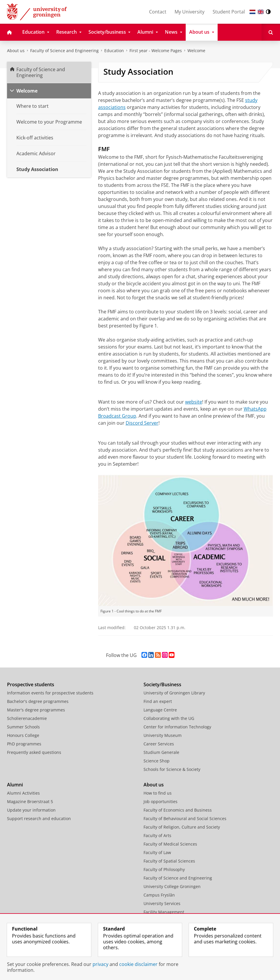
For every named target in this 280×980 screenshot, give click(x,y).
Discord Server (142, 423)
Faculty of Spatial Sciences (169, 861)
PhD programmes (24, 744)
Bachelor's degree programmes (38, 701)
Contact (158, 12)
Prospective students (31, 684)
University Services (162, 903)
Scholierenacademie (27, 718)
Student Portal (229, 12)
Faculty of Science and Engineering (64, 51)
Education (114, 51)
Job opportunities (161, 801)
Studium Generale (161, 752)
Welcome (196, 51)
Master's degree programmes (36, 710)
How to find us (158, 793)
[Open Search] (271, 32)
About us (16, 51)
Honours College (23, 735)
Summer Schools (23, 727)
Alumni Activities (23, 793)
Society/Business (162, 684)
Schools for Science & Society (172, 769)
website (194, 402)
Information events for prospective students (50, 693)
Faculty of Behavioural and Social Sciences (185, 818)
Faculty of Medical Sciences (170, 844)
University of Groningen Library (174, 693)
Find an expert (158, 701)
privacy (100, 964)
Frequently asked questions (34, 752)
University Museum (163, 735)
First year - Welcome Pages (156, 51)
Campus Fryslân (159, 895)
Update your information (31, 810)
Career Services (159, 744)
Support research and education (39, 818)
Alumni (15, 785)
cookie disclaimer (138, 964)
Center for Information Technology (177, 727)
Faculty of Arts (157, 835)
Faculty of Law (157, 852)
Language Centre (160, 710)
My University (189, 12)
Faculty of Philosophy (164, 869)
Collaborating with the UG (169, 718)
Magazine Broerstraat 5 (30, 801)
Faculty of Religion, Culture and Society (182, 827)
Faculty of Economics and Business (178, 810)
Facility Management (164, 912)
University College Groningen (172, 886)
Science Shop (157, 761)
